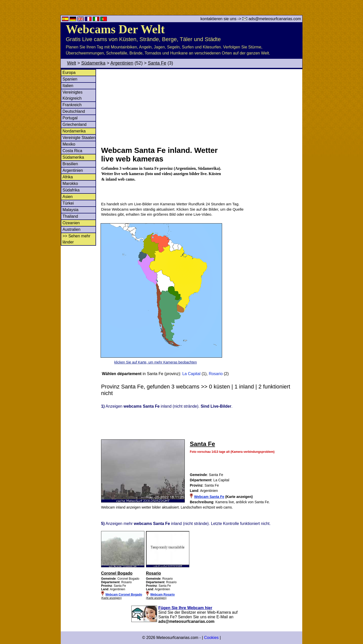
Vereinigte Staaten (79, 138)
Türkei (68, 203)
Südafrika (71, 190)
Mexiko (69, 144)
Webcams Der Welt (115, 29)
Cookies (211, 638)
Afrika (68, 177)
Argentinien (122, 63)
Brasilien (70, 164)
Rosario (216, 374)
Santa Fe (157, 63)
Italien (68, 86)
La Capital (191, 374)
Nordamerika (74, 131)
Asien (68, 197)
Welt (72, 63)
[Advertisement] (201, 107)
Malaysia (70, 210)
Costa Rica (72, 151)
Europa (69, 73)
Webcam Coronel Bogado (124, 595)
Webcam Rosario (162, 595)
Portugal (70, 118)
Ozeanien (71, 223)
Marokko (70, 184)
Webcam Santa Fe (209, 497)
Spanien (70, 79)
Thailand (70, 216)
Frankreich (72, 105)
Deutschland (74, 111)
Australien (71, 229)
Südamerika (93, 63)
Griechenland (74, 124)
